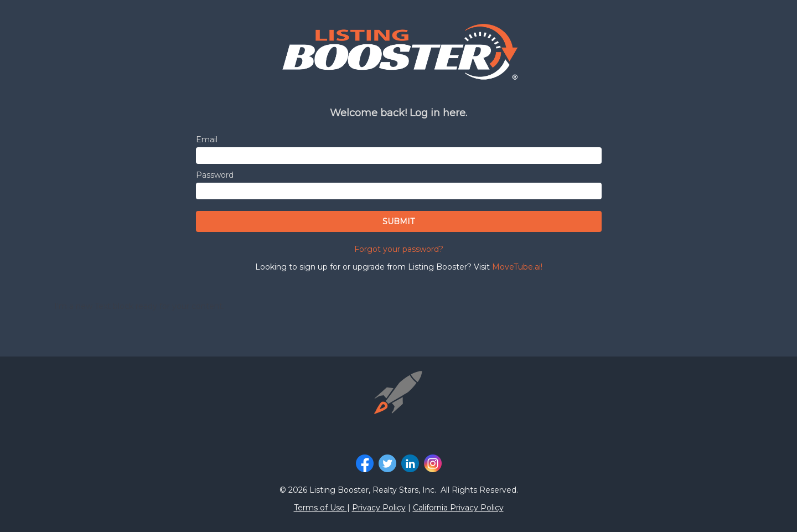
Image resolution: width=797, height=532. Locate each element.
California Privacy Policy (458, 508)
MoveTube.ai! (517, 267)
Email (207, 140)
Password (215, 175)
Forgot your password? (399, 249)
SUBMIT (398, 221)
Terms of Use (320, 508)
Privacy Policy (379, 508)
